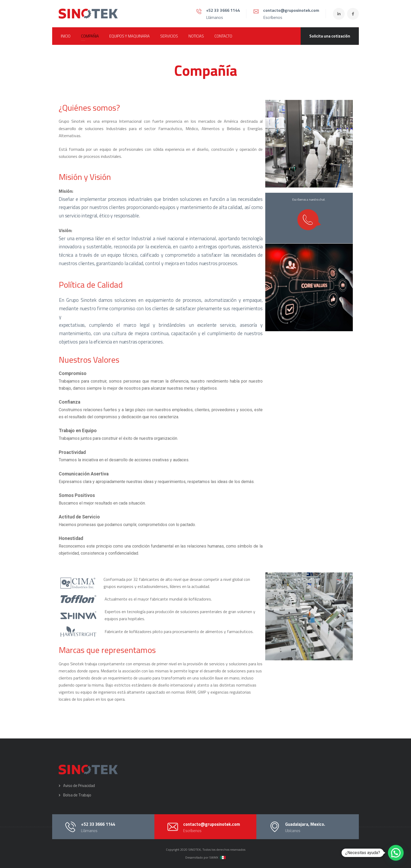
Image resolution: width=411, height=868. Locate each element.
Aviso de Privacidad (79, 786)
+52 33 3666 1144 (223, 10)
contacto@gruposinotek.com (291, 10)
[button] (396, 853)
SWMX (214, 857)
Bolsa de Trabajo (77, 795)
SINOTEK (194, 850)
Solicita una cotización (330, 36)
